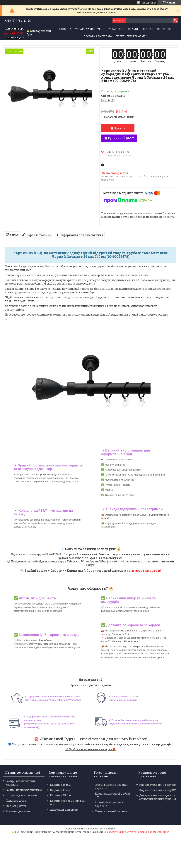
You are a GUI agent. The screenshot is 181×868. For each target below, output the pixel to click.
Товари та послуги (89, 29)
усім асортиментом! (144, 570)
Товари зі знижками (123, 29)
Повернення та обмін (131, 36)
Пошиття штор (16, 801)
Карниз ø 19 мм (60, 790)
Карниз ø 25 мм (61, 795)
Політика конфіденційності (153, 832)
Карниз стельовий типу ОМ (158, 785)
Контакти (164, 29)
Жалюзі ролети (16, 806)
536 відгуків (149, 3)
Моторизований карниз (111, 811)
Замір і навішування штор (24, 790)
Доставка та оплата (98, 36)
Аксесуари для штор (64, 810)
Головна (65, 29)
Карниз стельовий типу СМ (158, 790)
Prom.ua (110, 829)
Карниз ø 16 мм (60, 785)
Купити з (121, 138)
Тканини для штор (18, 811)
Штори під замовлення (22, 795)
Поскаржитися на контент (119, 832)
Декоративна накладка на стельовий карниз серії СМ (158, 797)
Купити (120, 128)
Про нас (148, 29)
